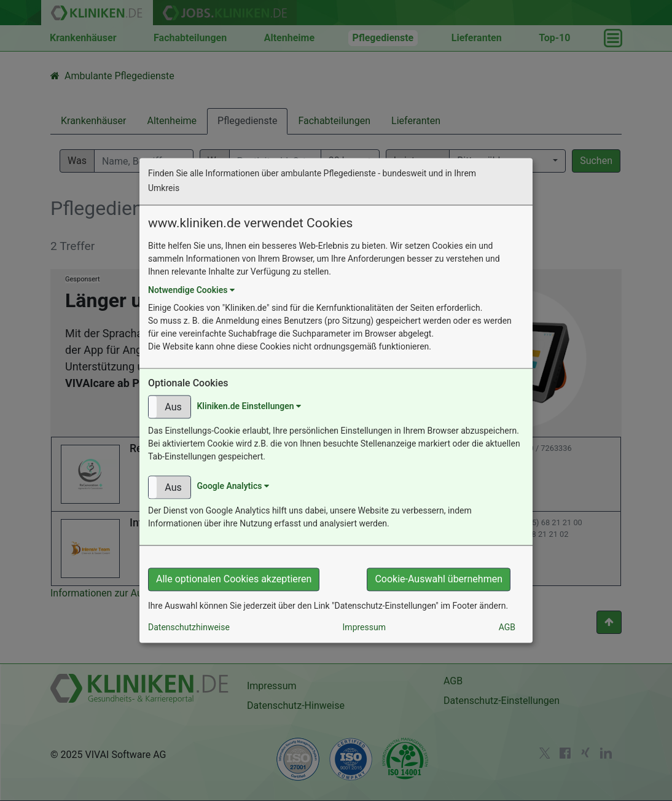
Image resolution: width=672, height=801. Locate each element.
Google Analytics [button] (232, 486)
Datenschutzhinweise (189, 628)
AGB (507, 628)
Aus (173, 408)
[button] (170, 407)
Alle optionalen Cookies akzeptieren (234, 580)
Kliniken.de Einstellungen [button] (249, 406)
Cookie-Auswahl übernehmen (439, 580)
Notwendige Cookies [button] (191, 291)
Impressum (364, 628)
